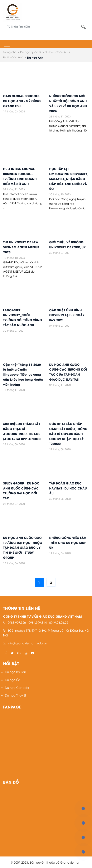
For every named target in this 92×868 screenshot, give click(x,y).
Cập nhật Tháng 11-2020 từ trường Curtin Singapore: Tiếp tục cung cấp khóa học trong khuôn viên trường (23, 374)
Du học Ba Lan (16, 672)
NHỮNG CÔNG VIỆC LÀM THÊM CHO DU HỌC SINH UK (68, 542)
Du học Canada (17, 687)
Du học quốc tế (31, 52)
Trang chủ (10, 52)
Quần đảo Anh (13, 57)
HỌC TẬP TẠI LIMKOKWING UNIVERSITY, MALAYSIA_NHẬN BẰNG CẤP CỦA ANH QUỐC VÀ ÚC (69, 178)
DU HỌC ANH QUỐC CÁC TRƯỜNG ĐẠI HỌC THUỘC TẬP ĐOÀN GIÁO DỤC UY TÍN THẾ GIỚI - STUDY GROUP (23, 547)
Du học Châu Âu (56, 52)
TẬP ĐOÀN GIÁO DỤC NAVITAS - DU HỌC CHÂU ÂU (68, 488)
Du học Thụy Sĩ (15, 695)
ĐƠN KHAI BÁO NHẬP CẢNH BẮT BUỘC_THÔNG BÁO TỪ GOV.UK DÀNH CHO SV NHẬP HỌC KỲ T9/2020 (68, 433)
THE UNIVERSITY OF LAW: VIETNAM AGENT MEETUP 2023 (21, 247)
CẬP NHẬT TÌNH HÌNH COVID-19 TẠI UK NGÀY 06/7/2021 (67, 315)
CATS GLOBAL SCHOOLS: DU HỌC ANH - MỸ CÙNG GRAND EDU (22, 101)
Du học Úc (13, 680)
